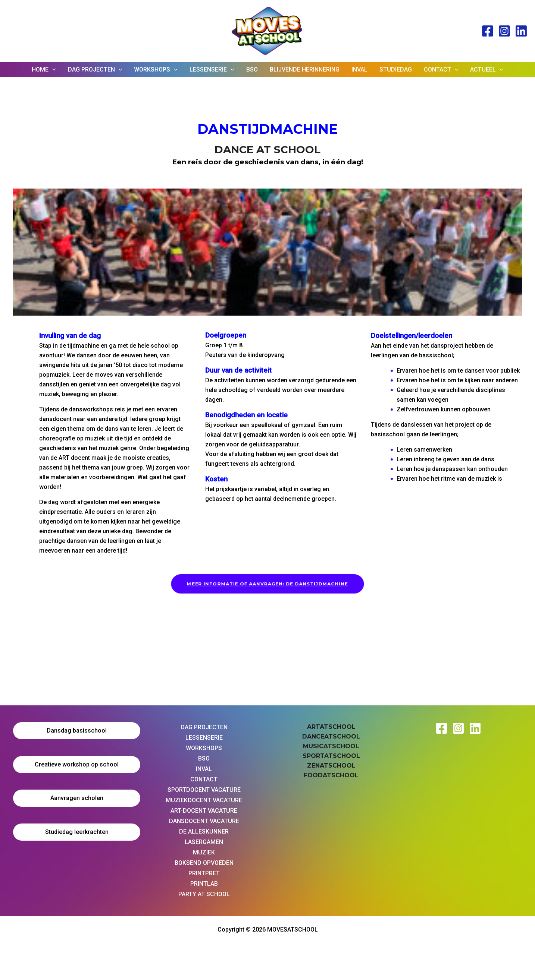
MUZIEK (204, 852)
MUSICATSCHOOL (331, 746)
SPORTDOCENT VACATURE (204, 790)
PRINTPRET (204, 873)
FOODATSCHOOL (331, 775)
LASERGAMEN (204, 842)
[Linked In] (521, 31)
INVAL (359, 69)
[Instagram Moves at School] (458, 728)
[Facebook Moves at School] (442, 728)
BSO (252, 69)
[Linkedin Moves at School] (475, 728)
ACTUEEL (487, 70)
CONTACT (441, 70)
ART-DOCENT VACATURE (204, 811)
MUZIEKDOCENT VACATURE (204, 800)
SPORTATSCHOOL (331, 756)
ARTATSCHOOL (331, 727)
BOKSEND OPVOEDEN (204, 863)
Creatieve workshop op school (77, 764)
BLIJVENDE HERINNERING (305, 69)
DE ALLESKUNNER (204, 832)
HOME (44, 70)
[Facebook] (488, 31)
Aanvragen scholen (77, 798)
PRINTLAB (204, 884)
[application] (52, 70)
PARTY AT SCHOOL (204, 894)
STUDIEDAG (396, 69)
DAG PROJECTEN (95, 70)
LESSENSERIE (212, 70)
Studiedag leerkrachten (77, 832)
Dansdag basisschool (77, 731)
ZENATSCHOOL (331, 766)
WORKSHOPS (156, 70)
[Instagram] (504, 31)
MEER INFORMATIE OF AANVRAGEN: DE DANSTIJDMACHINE (267, 584)
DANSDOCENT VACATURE (204, 821)
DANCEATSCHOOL (331, 736)
